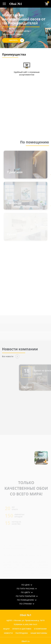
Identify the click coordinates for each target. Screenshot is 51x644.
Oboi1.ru (26, 641)
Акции (6, 629)
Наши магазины (39, 633)
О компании (40, 629)
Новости (8, 633)
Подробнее (34, 387)
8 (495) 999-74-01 (30, 624)
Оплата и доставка (22, 629)
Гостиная (14, 203)
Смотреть (13, 40)
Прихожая (15, 172)
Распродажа (22, 633)
